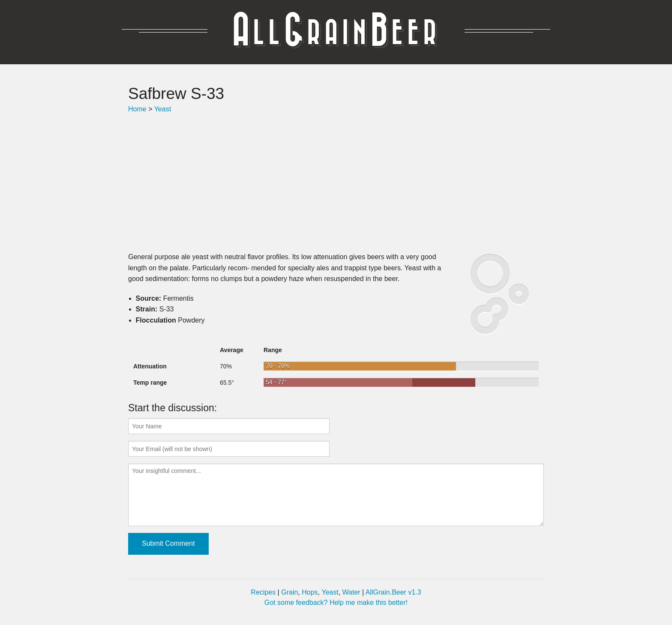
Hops (310, 592)
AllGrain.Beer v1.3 (393, 592)
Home (137, 109)
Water (351, 592)
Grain (289, 592)
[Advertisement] (336, 183)
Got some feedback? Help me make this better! (336, 603)
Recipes (263, 592)
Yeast (163, 109)
